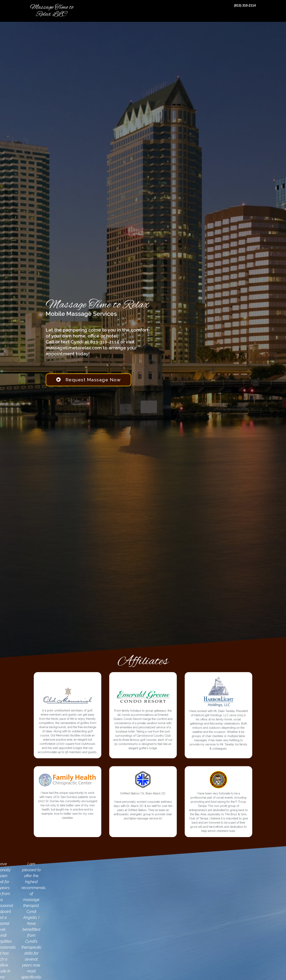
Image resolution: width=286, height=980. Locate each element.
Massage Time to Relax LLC (52, 11)
